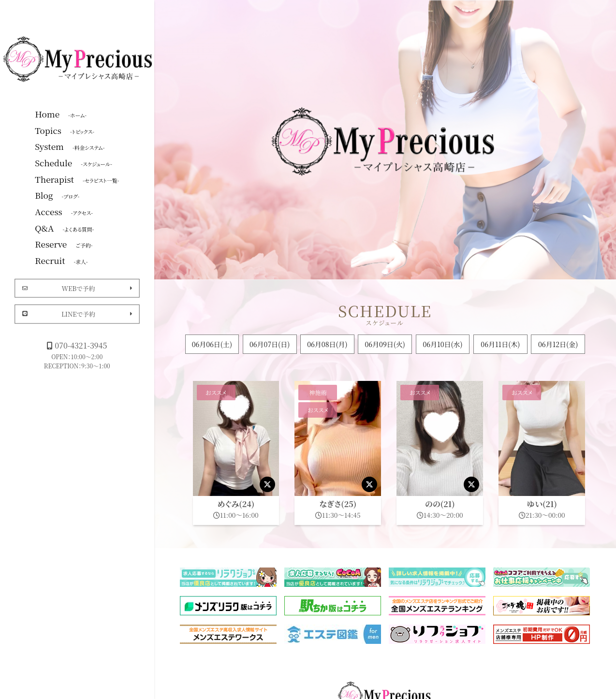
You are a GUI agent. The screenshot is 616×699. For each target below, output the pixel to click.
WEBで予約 (77, 288)
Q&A (64, 228)
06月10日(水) (442, 344)
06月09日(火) (385, 344)
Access (64, 211)
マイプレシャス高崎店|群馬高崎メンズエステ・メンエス (79, 58)
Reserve (64, 244)
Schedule (73, 162)
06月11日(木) (500, 344)
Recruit (61, 260)
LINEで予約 (77, 314)
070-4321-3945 (77, 345)
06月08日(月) (327, 344)
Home (61, 114)
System (70, 146)
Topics (65, 130)
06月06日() (212, 344)
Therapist (77, 179)
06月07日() (270, 344)
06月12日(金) (558, 344)
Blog (57, 195)
